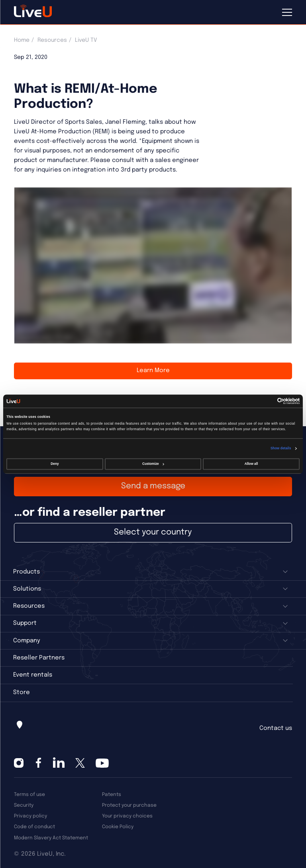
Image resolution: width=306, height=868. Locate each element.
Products (26, 572)
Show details (281, 448)
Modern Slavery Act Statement (51, 838)
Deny (55, 464)
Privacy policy (30, 816)
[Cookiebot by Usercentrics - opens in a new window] (265, 401)
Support (25, 623)
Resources (52, 40)
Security (24, 805)
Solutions (27, 589)
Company (27, 641)
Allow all (251, 464)
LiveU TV (86, 40)
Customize (153, 464)
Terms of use (29, 795)
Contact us (276, 728)
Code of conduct (34, 827)
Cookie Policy (118, 827)
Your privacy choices (127, 816)
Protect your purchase (129, 805)
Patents (112, 795)
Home (22, 40)
